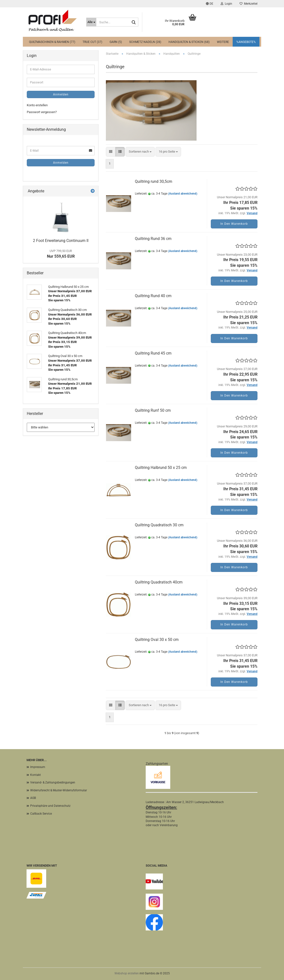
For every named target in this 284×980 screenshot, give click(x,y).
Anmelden (61, 94)
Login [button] (226, 4)
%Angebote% (246, 42)
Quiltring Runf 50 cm (153, 410)
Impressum (38, 767)
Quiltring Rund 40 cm (153, 296)
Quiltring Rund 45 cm (153, 353)
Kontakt (35, 775)
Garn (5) (116, 42)
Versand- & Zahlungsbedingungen (53, 782)
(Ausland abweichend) (183, 194)
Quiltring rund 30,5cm (154, 181)
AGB (33, 798)
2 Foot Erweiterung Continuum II (61, 241)
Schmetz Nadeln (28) (145, 42)
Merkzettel (248, 4)
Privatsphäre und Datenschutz (50, 806)
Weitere (223, 42)
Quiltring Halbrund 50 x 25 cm (161, 468)
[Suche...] (91, 22)
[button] (210, 4)
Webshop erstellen (127, 973)
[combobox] (140, 152)
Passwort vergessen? (42, 112)
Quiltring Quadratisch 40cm (159, 582)
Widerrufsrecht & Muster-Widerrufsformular (59, 790)
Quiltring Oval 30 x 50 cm (157, 640)
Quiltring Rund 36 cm (153, 239)
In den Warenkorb (234, 224)
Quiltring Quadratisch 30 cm (159, 525)
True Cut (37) (92, 42)
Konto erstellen (37, 105)
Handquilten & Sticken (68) (189, 42)
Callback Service (41, 814)
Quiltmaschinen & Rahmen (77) (52, 42)
